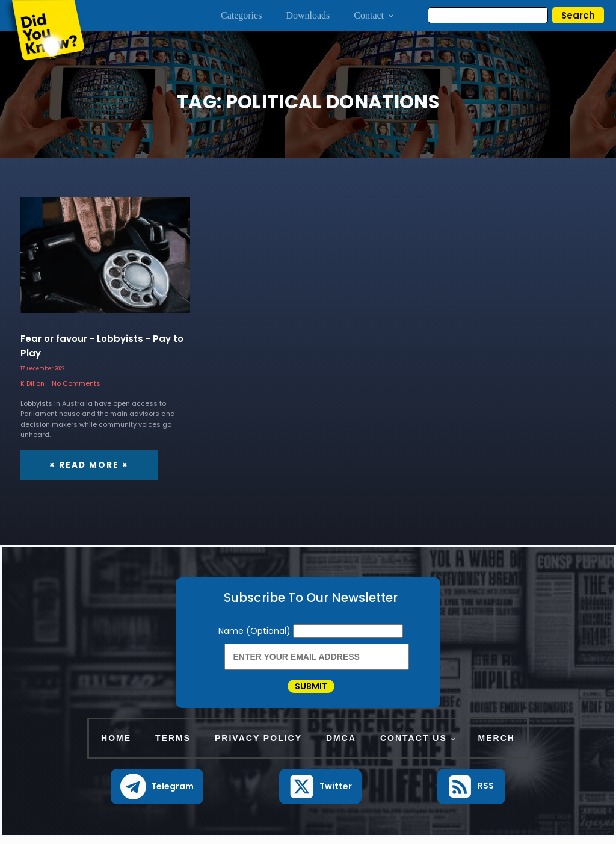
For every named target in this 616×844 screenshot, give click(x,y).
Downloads (308, 15)
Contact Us (414, 745)
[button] (157, 794)
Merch (497, 745)
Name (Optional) (256, 630)
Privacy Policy (258, 745)
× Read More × (87, 464)
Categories (241, 15)
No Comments (76, 383)
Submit (311, 690)
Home (116, 745)
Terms (173, 745)
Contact (374, 15)
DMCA (341, 745)
